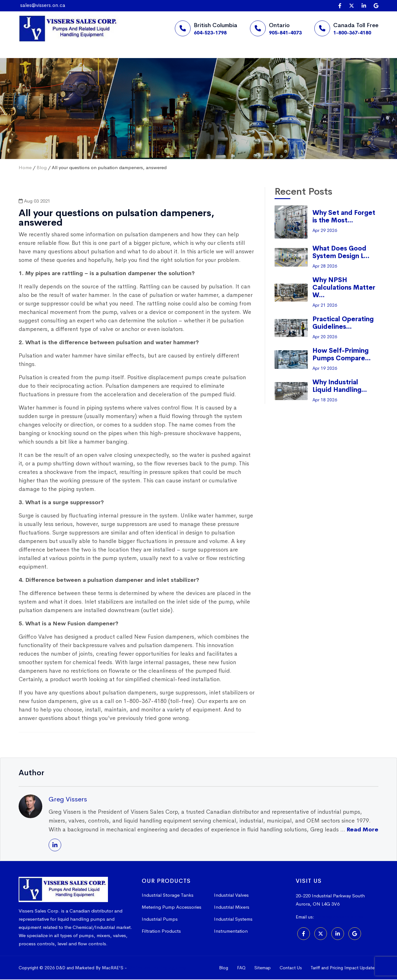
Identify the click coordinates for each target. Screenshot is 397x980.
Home (40, 58)
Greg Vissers (68, 800)
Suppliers (88, 58)
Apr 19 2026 (325, 369)
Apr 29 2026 (325, 231)
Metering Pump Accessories (172, 908)
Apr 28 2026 (325, 267)
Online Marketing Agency (157, 968)
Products (140, 58)
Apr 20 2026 (325, 337)
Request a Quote (250, 59)
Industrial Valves (231, 896)
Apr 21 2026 (325, 306)
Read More (362, 830)
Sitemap (263, 968)
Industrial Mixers (232, 908)
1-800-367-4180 (352, 33)
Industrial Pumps (160, 920)
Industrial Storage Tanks (168, 896)
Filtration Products (161, 932)
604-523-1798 (210, 33)
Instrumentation (231, 932)
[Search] (290, 59)
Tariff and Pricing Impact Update (343, 968)
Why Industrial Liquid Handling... (340, 387)
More (186, 58)
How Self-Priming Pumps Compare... (342, 355)
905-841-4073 (285, 33)
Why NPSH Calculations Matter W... (344, 288)
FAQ (241, 968)
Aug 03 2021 (34, 201)
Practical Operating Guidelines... (343, 324)
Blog (42, 168)
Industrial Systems (233, 920)
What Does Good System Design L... (341, 253)
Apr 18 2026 (325, 400)
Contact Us (291, 968)
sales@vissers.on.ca (43, 5)
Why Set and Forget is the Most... (344, 217)
